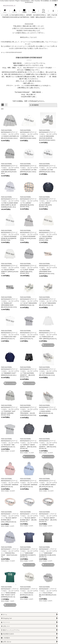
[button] (53, 11)
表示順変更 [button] (34, 105)
